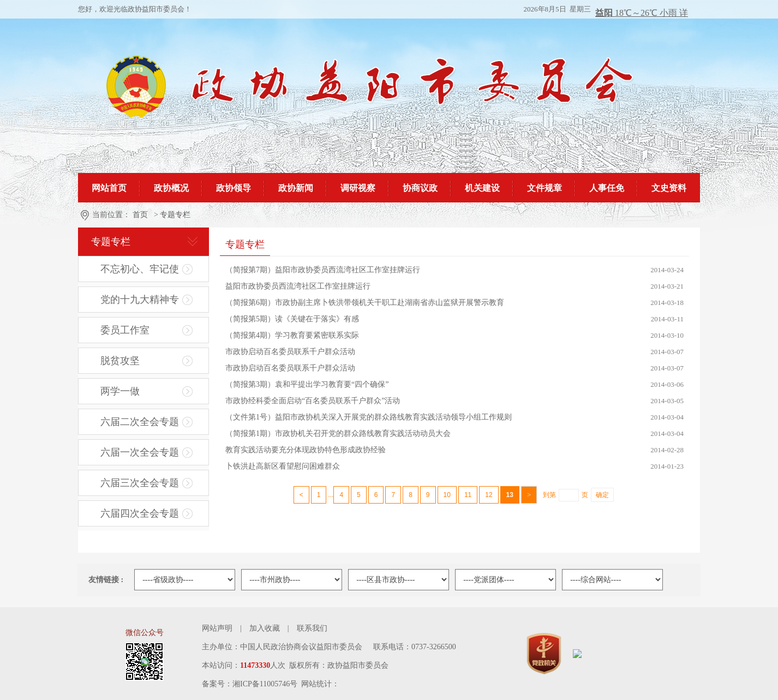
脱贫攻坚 (120, 361)
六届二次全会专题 (140, 422)
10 (447, 495)
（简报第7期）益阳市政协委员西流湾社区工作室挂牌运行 (323, 270)
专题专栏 (175, 215)
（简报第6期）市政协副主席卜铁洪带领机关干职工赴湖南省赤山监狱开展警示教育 (365, 303)
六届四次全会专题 (140, 513)
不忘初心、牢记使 (140, 269)
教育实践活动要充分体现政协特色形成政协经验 (306, 450)
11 (468, 495)
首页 (140, 215)
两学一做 (120, 391)
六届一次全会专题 (140, 452)
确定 (602, 495)
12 (489, 495)
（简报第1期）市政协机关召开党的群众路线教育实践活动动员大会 (338, 433)
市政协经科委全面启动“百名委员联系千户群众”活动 (313, 401)
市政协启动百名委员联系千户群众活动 (290, 352)
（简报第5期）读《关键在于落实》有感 (292, 319)
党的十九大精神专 (140, 300)
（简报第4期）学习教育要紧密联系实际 (292, 335)
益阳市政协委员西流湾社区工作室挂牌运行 (298, 286)
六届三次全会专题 (140, 483)
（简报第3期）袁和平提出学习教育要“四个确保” (307, 384)
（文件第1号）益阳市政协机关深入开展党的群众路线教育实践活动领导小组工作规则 (369, 417)
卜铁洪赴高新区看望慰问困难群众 (283, 466)
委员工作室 (125, 330)
